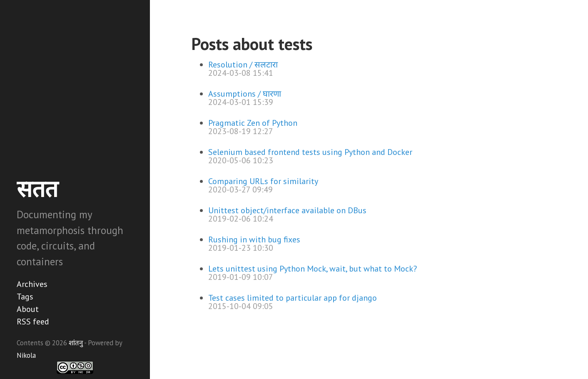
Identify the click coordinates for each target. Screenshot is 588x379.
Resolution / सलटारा (243, 65)
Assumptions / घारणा (245, 94)
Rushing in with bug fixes (254, 239)
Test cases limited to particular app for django (293, 298)
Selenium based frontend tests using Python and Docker (310, 152)
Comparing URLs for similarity (263, 181)
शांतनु (76, 343)
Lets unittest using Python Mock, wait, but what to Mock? (313, 269)
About (28, 309)
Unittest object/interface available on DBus (287, 210)
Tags (25, 297)
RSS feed (33, 322)
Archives (32, 284)
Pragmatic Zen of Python (253, 123)
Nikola (26, 355)
